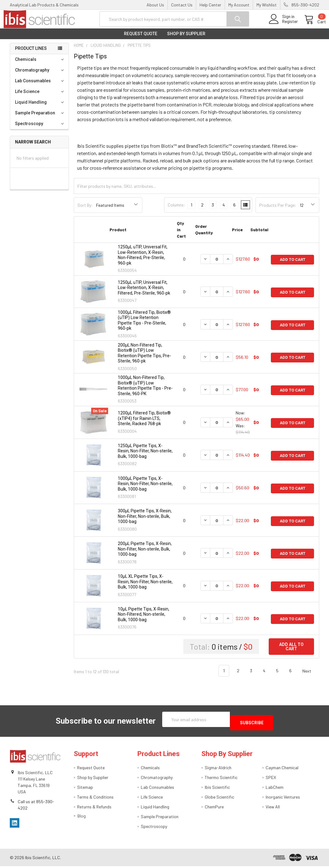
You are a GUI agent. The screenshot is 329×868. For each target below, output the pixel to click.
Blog (82, 818)
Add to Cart (293, 264)
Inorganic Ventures (283, 799)
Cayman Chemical (282, 769)
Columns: (176, 210)
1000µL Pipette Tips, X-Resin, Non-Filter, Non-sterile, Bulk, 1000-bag (145, 489)
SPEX (271, 779)
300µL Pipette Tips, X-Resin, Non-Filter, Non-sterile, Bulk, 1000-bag (145, 521)
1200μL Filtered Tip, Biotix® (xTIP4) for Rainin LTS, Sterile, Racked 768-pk (144, 423)
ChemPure (214, 809)
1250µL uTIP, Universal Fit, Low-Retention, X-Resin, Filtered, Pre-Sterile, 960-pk (144, 293)
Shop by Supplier (186, 39)
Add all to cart (291, 651)
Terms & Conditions (95, 799)
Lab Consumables (40, 86)
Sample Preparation (40, 118)
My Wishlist (267, 5)
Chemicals (40, 64)
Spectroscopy (40, 128)
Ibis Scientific (217, 789)
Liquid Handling (40, 107)
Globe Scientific (219, 799)
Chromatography (40, 75)
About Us (155, 5)
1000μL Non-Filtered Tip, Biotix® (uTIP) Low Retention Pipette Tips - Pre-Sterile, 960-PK (145, 390)
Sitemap (85, 789)
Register (283, 25)
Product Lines (31, 53)
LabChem (275, 789)
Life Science (40, 96)
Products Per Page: (278, 210)
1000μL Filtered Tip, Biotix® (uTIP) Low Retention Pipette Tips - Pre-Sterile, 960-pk (144, 325)
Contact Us (182, 5)
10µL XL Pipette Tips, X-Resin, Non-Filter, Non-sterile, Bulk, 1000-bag (145, 586)
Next (310, 676)
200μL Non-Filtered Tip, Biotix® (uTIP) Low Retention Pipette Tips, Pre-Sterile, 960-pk (144, 358)
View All (273, 809)
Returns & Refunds (94, 809)
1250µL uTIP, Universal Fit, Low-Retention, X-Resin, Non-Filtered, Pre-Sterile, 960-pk (143, 260)
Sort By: (85, 210)
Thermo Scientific (221, 779)
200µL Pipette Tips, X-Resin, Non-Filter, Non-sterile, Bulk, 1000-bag (145, 554)
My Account (239, 5)
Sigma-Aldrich (218, 769)
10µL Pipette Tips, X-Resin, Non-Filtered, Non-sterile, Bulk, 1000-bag (144, 619)
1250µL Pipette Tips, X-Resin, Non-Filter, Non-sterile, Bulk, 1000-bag (145, 456)
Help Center (210, 5)
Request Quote (141, 39)
